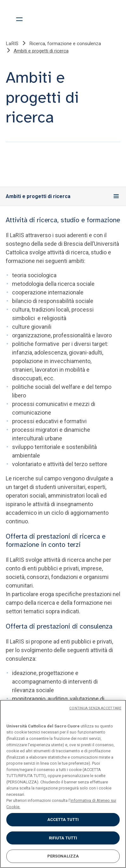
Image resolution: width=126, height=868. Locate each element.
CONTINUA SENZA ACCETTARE (95, 708)
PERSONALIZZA (63, 856)
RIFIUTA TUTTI (63, 838)
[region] (63, 784)
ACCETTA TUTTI (63, 820)
